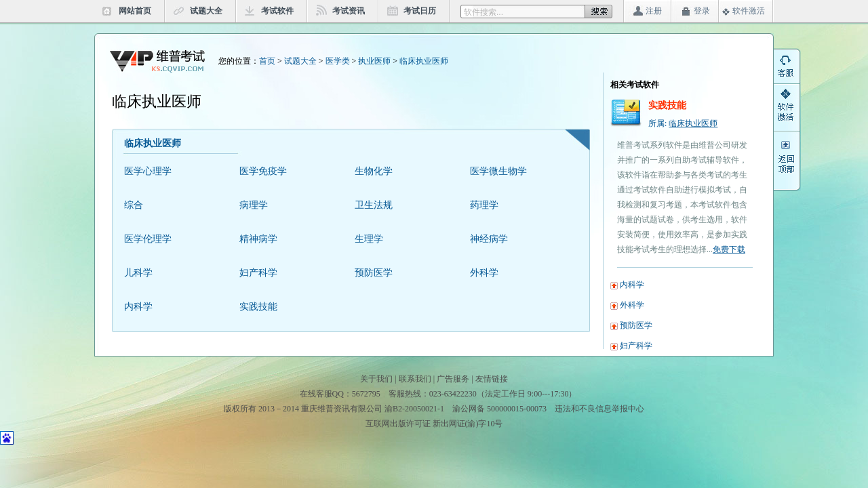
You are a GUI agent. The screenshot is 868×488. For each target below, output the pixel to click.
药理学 (484, 205)
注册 (654, 11)
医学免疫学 (263, 171)
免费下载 (729, 249)
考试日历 (420, 11)
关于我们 (376, 379)
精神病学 (258, 239)
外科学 (484, 273)
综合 (134, 205)
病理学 (254, 205)
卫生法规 (374, 205)
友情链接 (492, 379)
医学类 (338, 61)
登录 (702, 11)
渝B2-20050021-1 (414, 409)
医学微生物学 (498, 171)
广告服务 (453, 379)
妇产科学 (258, 273)
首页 (267, 61)
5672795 (366, 394)
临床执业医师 (424, 61)
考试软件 (277, 11)
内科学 (138, 307)
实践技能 (258, 307)
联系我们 (415, 379)
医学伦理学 (148, 239)
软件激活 (749, 11)
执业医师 (374, 61)
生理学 (369, 239)
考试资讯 (349, 11)
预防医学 (374, 273)
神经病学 (489, 239)
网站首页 (135, 11)
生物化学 (374, 171)
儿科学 (138, 273)
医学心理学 (148, 171)
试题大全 (206, 11)
